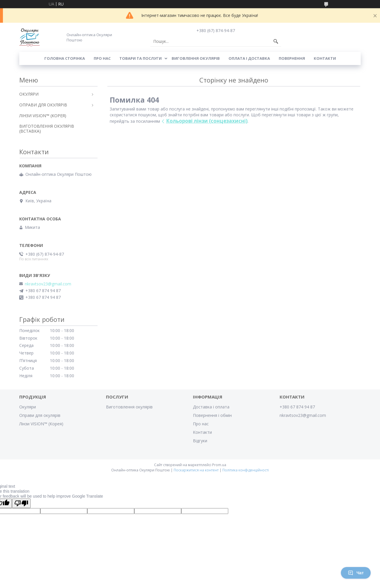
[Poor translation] (21, 503)
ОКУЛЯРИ (29, 94)
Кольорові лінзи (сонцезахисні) (207, 121)
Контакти (325, 58)
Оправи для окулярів (40, 415)
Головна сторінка (65, 58)
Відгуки (200, 441)
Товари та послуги (141, 58)
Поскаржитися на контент (196, 470)
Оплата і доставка (249, 58)
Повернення (292, 58)
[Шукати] (276, 41)
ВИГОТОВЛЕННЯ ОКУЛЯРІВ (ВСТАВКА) (47, 129)
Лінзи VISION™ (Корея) (41, 424)
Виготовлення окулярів (129, 407)
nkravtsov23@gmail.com (48, 284)
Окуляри (28, 407)
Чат (356, 573)
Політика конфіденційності (246, 470)
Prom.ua (219, 465)
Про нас (102, 58)
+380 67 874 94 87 (297, 407)
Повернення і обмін (212, 415)
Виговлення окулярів (196, 58)
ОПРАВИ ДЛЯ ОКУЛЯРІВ (43, 105)
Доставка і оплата (211, 407)
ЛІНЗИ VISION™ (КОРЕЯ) (43, 116)
